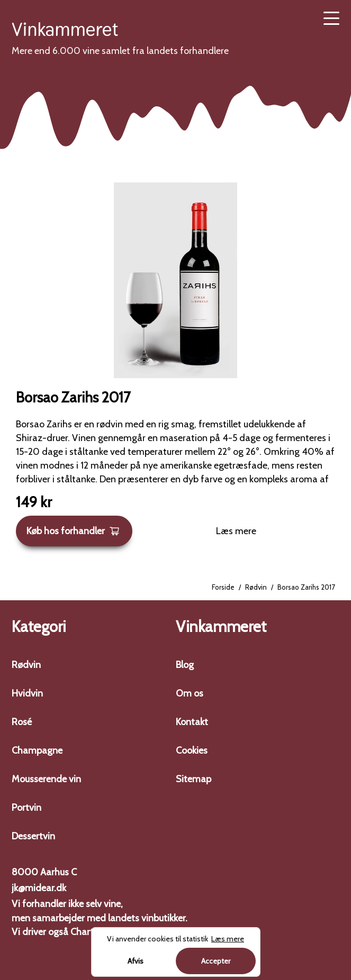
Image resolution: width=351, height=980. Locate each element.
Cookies (192, 750)
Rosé (22, 722)
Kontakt (192, 722)
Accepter (216, 961)
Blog (185, 665)
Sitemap (193, 779)
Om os (190, 693)
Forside (223, 587)
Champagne (37, 750)
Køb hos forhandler (73, 531)
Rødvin (256, 587)
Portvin (26, 808)
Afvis (136, 961)
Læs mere (236, 531)
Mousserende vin (46, 779)
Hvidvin (27, 693)
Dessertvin (33, 836)
